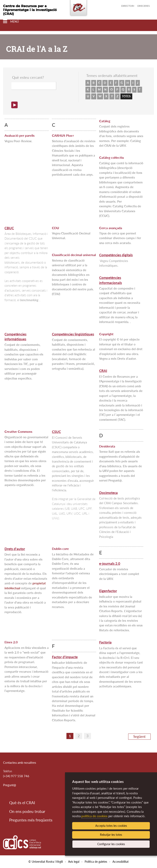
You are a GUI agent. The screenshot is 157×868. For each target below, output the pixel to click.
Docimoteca (108, 493)
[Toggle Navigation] (11, 22)
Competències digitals (116, 255)
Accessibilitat (121, 862)
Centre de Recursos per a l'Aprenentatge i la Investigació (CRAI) (30, 10)
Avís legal (74, 862)
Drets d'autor (15, 549)
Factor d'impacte (65, 657)
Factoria (105, 642)
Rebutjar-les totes (111, 835)
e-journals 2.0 (110, 563)
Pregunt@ (10, 785)
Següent (139, 736)
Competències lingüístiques (73, 334)
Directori (128, 6)
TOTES (126, 96)
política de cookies (94, 816)
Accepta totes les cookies (111, 826)
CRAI (103, 371)
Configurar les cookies (111, 844)
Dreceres (144, 6)
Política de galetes (96, 862)
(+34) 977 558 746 (16, 776)
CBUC (9, 228)
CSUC (56, 432)
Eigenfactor (108, 591)
